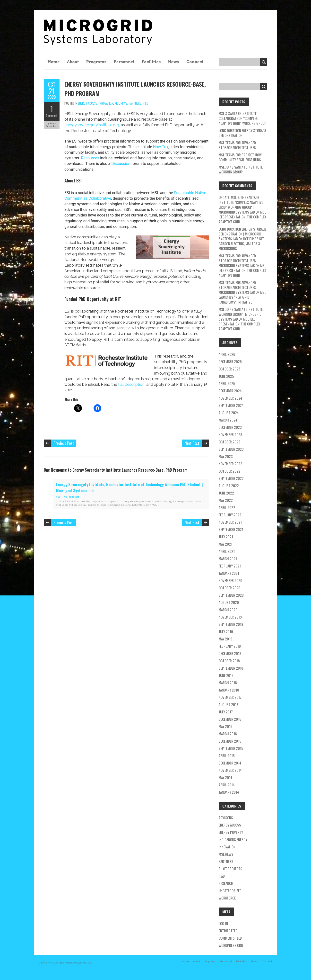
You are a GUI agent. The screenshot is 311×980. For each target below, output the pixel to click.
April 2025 (227, 383)
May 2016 (225, 726)
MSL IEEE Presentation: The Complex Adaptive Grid (242, 217)
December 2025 (230, 361)
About (73, 62)
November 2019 (230, 617)
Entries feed (228, 931)
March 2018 (228, 683)
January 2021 (229, 573)
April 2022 (227, 507)
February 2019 (230, 646)
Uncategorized (230, 890)
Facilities (151, 62)
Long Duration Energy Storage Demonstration (242, 133)
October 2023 (229, 442)
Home (54, 62)
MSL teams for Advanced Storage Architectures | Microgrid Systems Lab (238, 261)
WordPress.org (231, 945)
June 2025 (226, 376)
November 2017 (230, 697)
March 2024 (228, 420)
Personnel (124, 62)
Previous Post (64, 443)
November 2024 (230, 398)
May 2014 (225, 777)
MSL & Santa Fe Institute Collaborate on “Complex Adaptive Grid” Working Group (242, 118)
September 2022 (231, 478)
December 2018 (230, 653)
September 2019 (231, 624)
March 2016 (228, 734)
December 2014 (230, 763)
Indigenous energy (233, 839)
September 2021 (231, 529)
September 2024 (231, 405)
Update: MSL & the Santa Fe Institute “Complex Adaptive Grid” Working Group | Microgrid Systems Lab (241, 205)
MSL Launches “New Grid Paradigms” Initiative (242, 297)
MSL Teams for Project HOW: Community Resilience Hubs (241, 157)
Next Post (192, 443)
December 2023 (230, 427)
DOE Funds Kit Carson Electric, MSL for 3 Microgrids (241, 243)
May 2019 (225, 639)
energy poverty (231, 832)
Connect (195, 62)
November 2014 (230, 770)
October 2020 (229, 588)
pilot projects (230, 869)
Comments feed (230, 938)
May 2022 (226, 500)
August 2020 (229, 602)
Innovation (106, 103)
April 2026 (227, 354)
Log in (223, 923)
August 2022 (229, 486)
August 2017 (228, 704)
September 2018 (231, 668)
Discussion (121, 164)
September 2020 (231, 595)
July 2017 (226, 712)
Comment (52, 116)
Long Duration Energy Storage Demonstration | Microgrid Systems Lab (242, 234)
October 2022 (229, 471)
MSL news (121, 103)
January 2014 (229, 792)
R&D (146, 103)
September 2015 (231, 748)
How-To (160, 147)
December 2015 (230, 741)
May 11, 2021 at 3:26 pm (67, 497)
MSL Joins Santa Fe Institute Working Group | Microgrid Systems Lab (241, 314)
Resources (90, 158)
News (173, 62)
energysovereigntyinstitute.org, (93, 125)
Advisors (226, 818)
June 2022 (226, 493)
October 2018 (229, 661)
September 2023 (231, 449)
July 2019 (226, 631)
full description (131, 384)
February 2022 (230, 515)
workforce (227, 898)
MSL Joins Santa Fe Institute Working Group (241, 169)
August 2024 (229, 413)
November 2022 (230, 464)
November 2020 (230, 580)
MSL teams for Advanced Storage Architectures (237, 145)
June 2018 (226, 675)
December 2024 (230, 391)
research (226, 883)
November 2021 (230, 522)
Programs (96, 62)
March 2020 (228, 610)
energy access (88, 103)
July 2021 (226, 537)
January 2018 (229, 690)
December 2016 (230, 719)
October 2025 (229, 369)
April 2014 (227, 785)
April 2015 (227, 755)
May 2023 (226, 456)
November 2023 (230, 434)
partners (135, 103)
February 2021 (230, 566)
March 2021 (228, 558)
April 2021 (227, 551)
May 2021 (225, 544)
